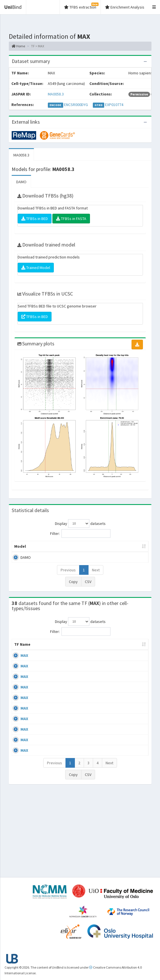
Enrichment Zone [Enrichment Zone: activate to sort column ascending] (100, 549)
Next (96, 576)
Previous (68, 576)
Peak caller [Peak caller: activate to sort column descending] (42, 549)
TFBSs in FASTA (71, 219)
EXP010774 (114, 105)
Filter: (80, 533)
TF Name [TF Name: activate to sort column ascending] (20, 653)
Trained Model (36, 268)
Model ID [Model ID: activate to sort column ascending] (70, 549)
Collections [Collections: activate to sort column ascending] (129, 656)
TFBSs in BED (35, 219)
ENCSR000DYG (76, 105)
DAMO (21, 182)
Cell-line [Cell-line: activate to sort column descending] (44, 656)
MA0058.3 (56, 94)
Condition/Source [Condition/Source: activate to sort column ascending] (87, 656)
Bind (13, 7)
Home (18, 46)
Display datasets (80, 523)
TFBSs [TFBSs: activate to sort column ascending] (133, 552)
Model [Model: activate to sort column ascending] (20, 552)
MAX (24, 667)
